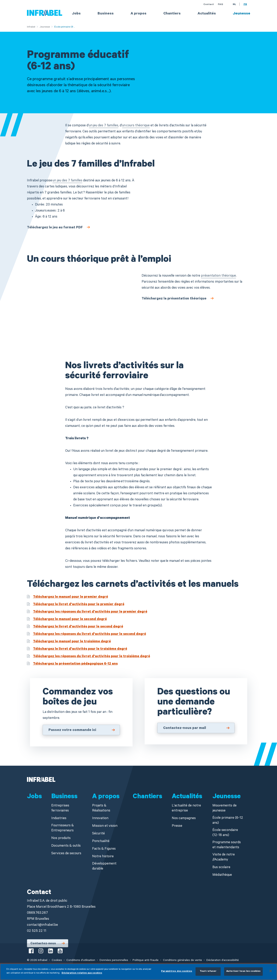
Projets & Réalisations (101, 808)
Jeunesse (241, 14)
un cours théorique (136, 126)
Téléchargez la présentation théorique (174, 299)
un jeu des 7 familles (104, 126)
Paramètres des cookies (177, 971)
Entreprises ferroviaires (60, 808)
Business (106, 14)
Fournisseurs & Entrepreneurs (63, 828)
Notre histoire (103, 857)
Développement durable (104, 867)
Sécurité (98, 834)
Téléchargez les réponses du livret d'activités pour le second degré (90, 634)
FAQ (220, 5)
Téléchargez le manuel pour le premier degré (71, 597)
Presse (177, 826)
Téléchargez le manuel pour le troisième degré (72, 642)
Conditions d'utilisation (81, 961)
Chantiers (172, 14)
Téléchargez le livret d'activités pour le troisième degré (80, 649)
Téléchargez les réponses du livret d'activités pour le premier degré (90, 612)
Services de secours (66, 854)
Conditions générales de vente (182, 961)
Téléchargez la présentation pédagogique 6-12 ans (75, 664)
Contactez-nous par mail (185, 728)
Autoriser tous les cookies (243, 971)
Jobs (76, 14)
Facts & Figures (104, 849)
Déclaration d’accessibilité (223, 961)
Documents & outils (66, 846)
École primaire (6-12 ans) (228, 821)
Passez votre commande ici (72, 730)
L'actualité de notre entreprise (186, 808)
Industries (59, 819)
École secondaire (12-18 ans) (225, 833)
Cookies (57, 961)
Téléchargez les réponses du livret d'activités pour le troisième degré (92, 657)
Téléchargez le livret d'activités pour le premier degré (79, 605)
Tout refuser (208, 971)
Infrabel (31, 27)
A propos (138, 14)
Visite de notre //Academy (224, 857)
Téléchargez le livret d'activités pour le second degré (78, 627)
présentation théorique (218, 276)
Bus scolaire (221, 868)
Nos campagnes (184, 819)
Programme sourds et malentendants (227, 845)
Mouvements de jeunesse (224, 808)
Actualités (207, 14)
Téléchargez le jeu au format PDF (55, 228)
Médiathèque (222, 875)
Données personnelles (114, 961)
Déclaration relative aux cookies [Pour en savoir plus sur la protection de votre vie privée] (82, 973)
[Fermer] (271, 971)
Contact (209, 5)
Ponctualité (101, 842)
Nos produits (61, 838)
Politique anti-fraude (146, 961)
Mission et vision (105, 826)
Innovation (100, 819)
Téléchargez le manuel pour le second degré (70, 620)
